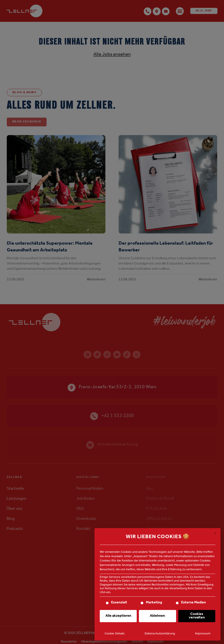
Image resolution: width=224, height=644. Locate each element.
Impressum (203, 634)
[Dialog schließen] (215, 533)
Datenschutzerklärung (160, 634)
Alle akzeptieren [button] (118, 616)
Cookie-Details (115, 634)
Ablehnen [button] (157, 616)
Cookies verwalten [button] (197, 616)
